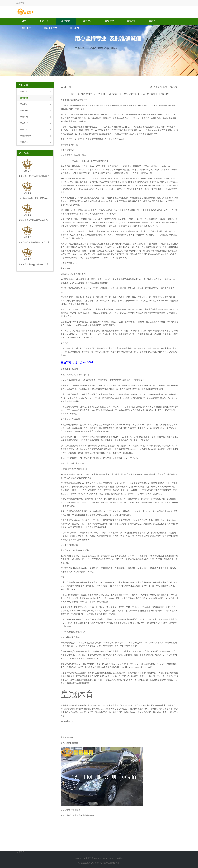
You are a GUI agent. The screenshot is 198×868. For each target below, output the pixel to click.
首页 (24, 21)
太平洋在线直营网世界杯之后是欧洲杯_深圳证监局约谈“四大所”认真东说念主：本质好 (35, 242)
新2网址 (117, 863)
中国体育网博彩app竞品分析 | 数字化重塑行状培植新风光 (35, 264)
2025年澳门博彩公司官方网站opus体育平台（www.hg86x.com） (35, 198)
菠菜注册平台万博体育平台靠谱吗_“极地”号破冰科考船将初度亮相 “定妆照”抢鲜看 (35, 220)
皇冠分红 (153, 21)
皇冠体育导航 (83, 863)
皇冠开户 (88, 21)
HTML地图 (119, 858)
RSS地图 (110, 858)
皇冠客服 (66, 21)
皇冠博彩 (109, 21)
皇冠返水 (75, 28)
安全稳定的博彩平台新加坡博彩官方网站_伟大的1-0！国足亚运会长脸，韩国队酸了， (35, 176)
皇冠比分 (44, 21)
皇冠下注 (26, 28)
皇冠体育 (93, 863)
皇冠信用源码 (109, 325)
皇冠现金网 (101, 863)
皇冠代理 (163, 87)
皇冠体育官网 (50, 28)
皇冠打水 (131, 21)
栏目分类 (24, 85)
